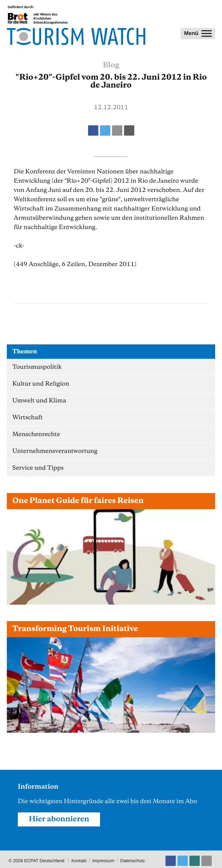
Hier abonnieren (59, 819)
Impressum (103, 861)
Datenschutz (133, 861)
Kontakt (79, 861)
